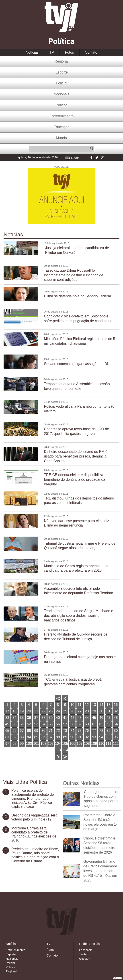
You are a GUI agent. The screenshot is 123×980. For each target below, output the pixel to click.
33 (7, 718)
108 (87, 744)
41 (65, 718)
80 (116, 731)
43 (80, 718)
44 (87, 718)
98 (14, 744)
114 (65, 750)
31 (109, 711)
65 (7, 731)
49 (7, 724)
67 (22, 731)
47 (109, 718)
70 (43, 731)
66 (14, 731)
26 (72, 711)
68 (29, 731)
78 (101, 731)
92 (87, 737)
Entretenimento (62, 116)
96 (116, 737)
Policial (62, 83)
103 (51, 744)
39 (51, 718)
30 (101, 711)
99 (22, 744)
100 (29, 744)
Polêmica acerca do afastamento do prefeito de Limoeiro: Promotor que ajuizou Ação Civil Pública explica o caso (33, 798)
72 (58, 731)
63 (109, 724)
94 (101, 737)
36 (29, 718)
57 (65, 724)
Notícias (32, 52)
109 (94, 744)
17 (7, 711)
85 (36, 737)
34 (14, 718)
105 (65, 744)
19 (22, 711)
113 (58, 750)
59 (80, 724)
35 (22, 718)
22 (43, 711)
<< (58, 702)
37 (36, 718)
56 (58, 724)
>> (65, 760)
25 (65, 711)
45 (94, 718)
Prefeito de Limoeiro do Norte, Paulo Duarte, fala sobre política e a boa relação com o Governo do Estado (35, 855)
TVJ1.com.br (61, 17)
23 (51, 711)
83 (22, 737)
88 (58, 737)
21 (36, 711)
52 (29, 724)
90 (72, 737)
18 (14, 711)
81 (7, 737)
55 (51, 724)
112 (116, 744)
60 (87, 724)
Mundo (61, 138)
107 (80, 744)
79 (109, 731)
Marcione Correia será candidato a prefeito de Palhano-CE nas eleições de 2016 (34, 834)
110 (101, 744)
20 (29, 711)
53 (36, 724)
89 (65, 737)
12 (87, 705)
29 (94, 711)
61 (94, 724)
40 (58, 718)
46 (101, 718)
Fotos (70, 52)
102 (44, 744)
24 (58, 711)
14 (101, 705)
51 (22, 724)
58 (72, 724)
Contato (91, 52)
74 (72, 731)
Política (61, 105)
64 (116, 724)
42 (72, 718)
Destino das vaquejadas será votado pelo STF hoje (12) (34, 817)
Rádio (75, 158)
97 (7, 744)
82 (14, 737)
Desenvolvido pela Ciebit (118, 978)
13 (94, 705)
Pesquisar (92, 149)
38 (43, 718)
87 (51, 737)
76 (87, 731)
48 (116, 718)
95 (109, 737)
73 (65, 731)
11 (80, 705)
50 (14, 724)
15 (109, 705)
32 (116, 711)
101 (36, 744)
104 (58, 744)
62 (101, 724)
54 (43, 724)
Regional (61, 61)
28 (87, 711)
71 (51, 731)
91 (80, 737)
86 (43, 737)
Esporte (61, 72)
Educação (61, 127)
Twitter (97, 157)
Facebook (91, 157)
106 (72, 744)
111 (109, 744)
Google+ (102, 157)
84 (29, 737)
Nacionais (61, 94)
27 (80, 711)
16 (116, 705)
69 (36, 731)
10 (72, 705)
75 (80, 731)
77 (94, 731)
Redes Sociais (89, 944)
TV (52, 52)
